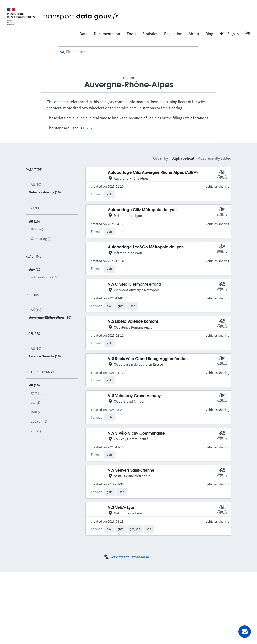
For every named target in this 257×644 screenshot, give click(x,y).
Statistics (150, 34)
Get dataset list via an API (131, 557)
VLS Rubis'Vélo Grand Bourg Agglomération (148, 359)
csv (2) (36, 402)
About (194, 34)
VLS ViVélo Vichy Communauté (136, 433)
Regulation (173, 34)
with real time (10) (44, 277)
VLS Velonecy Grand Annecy (134, 396)
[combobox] (128, 52)
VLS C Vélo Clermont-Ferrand (135, 285)
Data (83, 34)
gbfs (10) (37, 393)
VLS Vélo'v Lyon (122, 508)
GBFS (87, 128)
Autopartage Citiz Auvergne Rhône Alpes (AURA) (153, 173)
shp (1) (36, 431)
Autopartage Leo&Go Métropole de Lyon (146, 247)
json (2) (36, 412)
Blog (209, 34)
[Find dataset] (128, 52)
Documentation (107, 34)
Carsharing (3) (41, 239)
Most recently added (214, 158)
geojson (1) (39, 421)
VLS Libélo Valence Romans (133, 322)
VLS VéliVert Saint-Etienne (131, 470)
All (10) (36, 184)
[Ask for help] (245, 632)
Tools (131, 34)
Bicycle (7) (38, 229)
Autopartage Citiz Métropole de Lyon (142, 210)
